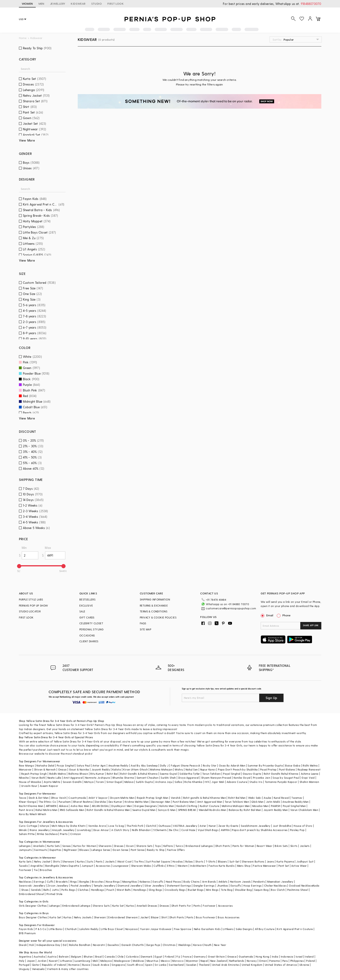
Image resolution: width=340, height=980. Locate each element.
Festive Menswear (264, 866)
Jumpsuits (25, 850)
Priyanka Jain (262, 778)
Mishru (179, 769)
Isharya (44, 826)
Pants (99, 861)
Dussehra (113, 945)
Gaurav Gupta (252, 774)
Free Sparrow (183, 929)
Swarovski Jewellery (32, 886)
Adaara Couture (237, 782)
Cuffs (50, 882)
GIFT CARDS (87, 617)
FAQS (143, 623)
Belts (46, 890)
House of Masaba (30, 782)
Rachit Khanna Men (31, 806)
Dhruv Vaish (59, 798)
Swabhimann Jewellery (256, 826)
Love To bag (116, 826)
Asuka (267, 798)
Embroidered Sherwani (123, 917)
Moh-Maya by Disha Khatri (69, 826)
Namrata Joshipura (98, 778)
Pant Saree (138, 850)
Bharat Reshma (83, 802)
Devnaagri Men (161, 802)
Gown (130, 846)
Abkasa (63, 806)
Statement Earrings (179, 886)
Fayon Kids (26, 929)
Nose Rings (113, 882)
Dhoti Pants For (181, 906)
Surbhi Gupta (144, 782)
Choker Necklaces (275, 886)
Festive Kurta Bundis (222, 866)
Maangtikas (130, 882)
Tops (158, 846)
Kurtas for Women (85, 846)
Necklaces (25, 882)
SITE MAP (145, 629)
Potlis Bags (68, 890)
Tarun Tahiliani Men (237, 802)
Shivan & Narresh (45, 769)
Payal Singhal (232, 774)
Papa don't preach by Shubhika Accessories (260, 830)
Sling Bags (155, 890)
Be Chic (174, 830)
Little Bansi (56, 929)
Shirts (56, 861)
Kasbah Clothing (187, 806)
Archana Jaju (164, 782)
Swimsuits (41, 850)
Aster (203, 826)
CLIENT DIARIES (89, 641)
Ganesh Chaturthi (133, 945)
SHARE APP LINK (311, 625)
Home (23, 38)
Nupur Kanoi (208, 769)
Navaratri (99, 945)
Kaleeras (145, 882)
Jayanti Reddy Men (276, 810)
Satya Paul (83, 765)
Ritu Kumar (97, 774)
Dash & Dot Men (39, 798)
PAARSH (276, 806)
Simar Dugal (114, 782)
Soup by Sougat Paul (286, 778)
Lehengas (25, 846)
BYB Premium (27, 933)
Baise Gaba (293, 765)
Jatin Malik (273, 802)
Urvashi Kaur (29, 786)
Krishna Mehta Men (137, 802)
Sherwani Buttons (253, 861)
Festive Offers (176, 850)
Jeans (270, 861)
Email (267, 615)
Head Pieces (173, 882)
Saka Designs (244, 929)
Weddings (184, 945)
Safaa (178, 782)
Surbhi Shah (168, 778)
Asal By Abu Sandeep (144, 765)
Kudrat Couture (210, 806)
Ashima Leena (310, 774)
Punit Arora (26, 810)
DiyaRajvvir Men (122, 806)
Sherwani (68, 861)
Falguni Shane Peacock (186, 765)
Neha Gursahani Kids (207, 929)
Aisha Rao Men (80, 806)
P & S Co (41, 929)
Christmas (169, 945)
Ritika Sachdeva (47, 834)
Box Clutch (278, 890)
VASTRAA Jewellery (185, 826)
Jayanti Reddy (101, 769)
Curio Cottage (28, 826)
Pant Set (284, 866)
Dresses (119, 846)
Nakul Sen (192, 769)
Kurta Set (118, 906)
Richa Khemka (193, 782)
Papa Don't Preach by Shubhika (238, 769)
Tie (36, 870)
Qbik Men (257, 802)
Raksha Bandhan (80, 945)
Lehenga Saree (101, 850)
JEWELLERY (58, 4)
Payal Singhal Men (294, 806)
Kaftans (168, 846)
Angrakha (37, 866)
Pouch (110, 890)
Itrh (207, 782)
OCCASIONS (87, 635)
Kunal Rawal (281, 798)
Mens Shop (244, 866)
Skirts (294, 846)
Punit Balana (287, 769)
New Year (220, 945)
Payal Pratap (268, 769)
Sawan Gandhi (72, 782)
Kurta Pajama (285, 861)
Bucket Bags (196, 890)
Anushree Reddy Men (295, 802)
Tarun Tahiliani (212, 774)
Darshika (100, 802)
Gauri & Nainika (79, 769)
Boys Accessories (229, 917)
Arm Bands (209, 882)
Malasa (129, 782)
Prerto (64, 834)
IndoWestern (198, 866)
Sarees (67, 846)
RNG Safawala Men (72, 810)
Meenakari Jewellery (280, 882)
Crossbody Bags (175, 890)
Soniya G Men (167, 810)
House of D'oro (303, 826)
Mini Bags (212, 890)
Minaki (23, 830)
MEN (41, 4)
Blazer (155, 917)
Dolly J (164, 765)
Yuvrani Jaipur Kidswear (156, 929)
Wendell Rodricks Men (212, 810)
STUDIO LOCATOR (30, 611)
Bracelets (62, 882)
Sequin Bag (261, 890)
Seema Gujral (168, 774)
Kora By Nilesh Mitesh (32, 814)
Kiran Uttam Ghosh (135, 769)
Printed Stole (54, 894)
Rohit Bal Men (237, 798)
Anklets (223, 882)
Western (183, 866)
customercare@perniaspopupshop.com (231, 608)
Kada (316, 886)
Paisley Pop (297, 830)
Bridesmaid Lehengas (199, 846)
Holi (32, 945)
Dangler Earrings (204, 886)
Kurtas (81, 861)
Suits (90, 861)
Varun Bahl (38, 778)
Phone (286, 615)
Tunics (179, 846)
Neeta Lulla (54, 778)
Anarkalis (39, 846)
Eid (65, 945)
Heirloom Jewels (240, 882)
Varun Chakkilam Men (304, 810)
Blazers (223, 861)
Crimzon (76, 834)
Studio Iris (256, 782)
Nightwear (70, 850)
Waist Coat (124, 861)
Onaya (62, 769)
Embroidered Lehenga (76, 906)
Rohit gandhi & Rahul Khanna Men (205, 798)
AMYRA (225, 830)
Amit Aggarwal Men (210, 802)
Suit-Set (234, 861)
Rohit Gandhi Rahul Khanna (281, 774)
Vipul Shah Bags (208, 830)
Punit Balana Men (184, 802)
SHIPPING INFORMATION (155, 599)
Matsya (89, 782)
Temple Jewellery (104, 886)
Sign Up (271, 698)
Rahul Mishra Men (46, 810)
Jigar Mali (218, 782)
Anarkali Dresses (147, 906)
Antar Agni (99, 765)
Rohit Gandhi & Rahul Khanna (139, 774)
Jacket (144, 917)
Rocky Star (210, 765)
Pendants (259, 882)
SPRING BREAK (187, 810)
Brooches (46, 870)
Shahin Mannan (309, 782)
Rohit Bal (112, 774)
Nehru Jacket (42, 861)
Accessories (103, 866)
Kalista (117, 769)
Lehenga (55, 906)
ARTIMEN (51, 806)
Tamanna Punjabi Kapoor (281, 782)
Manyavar (25, 769)
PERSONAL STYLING (91, 629)
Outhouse (165, 826)
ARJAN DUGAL (100, 806)
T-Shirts (211, 861)
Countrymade (77, 798)
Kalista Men (167, 806)
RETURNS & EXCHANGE (154, 605)
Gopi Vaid (308, 778)
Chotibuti (71, 929)
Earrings (39, 882)
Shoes (25, 890)
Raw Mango (27, 765)
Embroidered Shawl (32, 894)
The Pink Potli (135, 826)
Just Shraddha (282, 826)
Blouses (84, 850)
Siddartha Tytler (190, 774)
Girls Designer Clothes (33, 906)
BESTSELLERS (87, 599)
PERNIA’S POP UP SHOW (33, 605)
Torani (100, 782)
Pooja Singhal (65, 765)
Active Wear (299, 866)
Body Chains (191, 882)
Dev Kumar (115, 802)
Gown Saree (120, 850)
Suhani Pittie (27, 834)
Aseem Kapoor (49, 786)
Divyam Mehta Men (122, 798)
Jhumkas (223, 886)
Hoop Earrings (252, 886)
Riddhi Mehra (58, 774)
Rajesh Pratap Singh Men (152, 798)
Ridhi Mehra (310, 765)
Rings (74, 882)
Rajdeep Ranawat (309, 769)
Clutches (83, 890)
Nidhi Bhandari (141, 830)
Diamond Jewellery (130, 886)
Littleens (228, 929)
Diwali (23, 945)
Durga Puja (153, 945)
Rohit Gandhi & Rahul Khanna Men (108, 810)
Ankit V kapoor (98, 798)
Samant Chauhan (148, 778)
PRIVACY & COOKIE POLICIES (158, 617)
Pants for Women (243, 846)
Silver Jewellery (154, 886)
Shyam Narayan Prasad (216, 778)
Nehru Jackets (83, 917)
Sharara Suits (101, 906)
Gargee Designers (145, 806)
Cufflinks (159, 866)
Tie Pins (139, 861)
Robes (189, 861)
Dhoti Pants (223, 846)
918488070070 (311, 4)
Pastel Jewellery (81, 886)
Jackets (305, 846)
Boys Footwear (206, 917)
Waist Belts (124, 890)
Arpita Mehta (52, 782)
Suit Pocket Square (158, 861)
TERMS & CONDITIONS (154, 611)
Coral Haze (188, 830)
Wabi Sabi (255, 798)
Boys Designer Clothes (33, 917)
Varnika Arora (97, 826)
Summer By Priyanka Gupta (265, 765)
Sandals (36, 890)
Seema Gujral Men (144, 810)
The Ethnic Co (47, 802)
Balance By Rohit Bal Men (245, 810)
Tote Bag (227, 890)
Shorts (199, 861)
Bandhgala (52, 866)
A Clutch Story (120, 830)
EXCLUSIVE (86, 605)
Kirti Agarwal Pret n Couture (295, 929)
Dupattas (55, 850)
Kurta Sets (54, 846)
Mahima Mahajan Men (236, 806)
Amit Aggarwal (73, 778)
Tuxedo (23, 866)
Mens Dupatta (70, 866)
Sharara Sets (144, 846)
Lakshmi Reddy (89, 929)
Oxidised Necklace (301, 886)
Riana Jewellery (40, 830)
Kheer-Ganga (28, 802)
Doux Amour (101, 830)
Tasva (23, 798)
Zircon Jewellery (58, 886)
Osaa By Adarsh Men (232, 765)
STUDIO (96, 4)
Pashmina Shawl (298, 890)
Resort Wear (265, 846)
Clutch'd (151, 826)
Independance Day (48, 945)
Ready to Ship (156, 850)
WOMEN (27, 4)
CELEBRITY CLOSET (91, 623)
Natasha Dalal (45, 765)
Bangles (84, 882)
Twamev (297, 798)
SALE (82, 611)
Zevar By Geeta (228, 826)
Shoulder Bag (243, 890)
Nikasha (24, 778)
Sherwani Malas (141, 866)
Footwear (25, 870)
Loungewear (121, 866)
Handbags (98, 890)
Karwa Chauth (202, 945)
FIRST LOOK (116, 4)
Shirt (164, 917)
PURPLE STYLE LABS (31, 599)
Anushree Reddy (118, 765)
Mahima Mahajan (161, 769)
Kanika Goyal (242, 778)
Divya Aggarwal (189, 778)
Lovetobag (84, 830)
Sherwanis (105, 846)
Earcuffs (158, 882)
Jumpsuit (87, 866)
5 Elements (160, 830)
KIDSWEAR (78, 4)
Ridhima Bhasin (78, 774)
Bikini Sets (281, 846)
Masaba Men (260, 806)
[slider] (19, 566)
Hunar (212, 826)
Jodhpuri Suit (305, 861)
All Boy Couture (265, 929)
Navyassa (131, 929)
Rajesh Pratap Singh (34, 774)
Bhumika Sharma (123, 778)
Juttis (55, 890)
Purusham (65, 802)
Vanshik (176, 798)
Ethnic (171, 866)
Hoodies (178, 861)
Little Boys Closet (112, 929)
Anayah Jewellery (63, 830)
